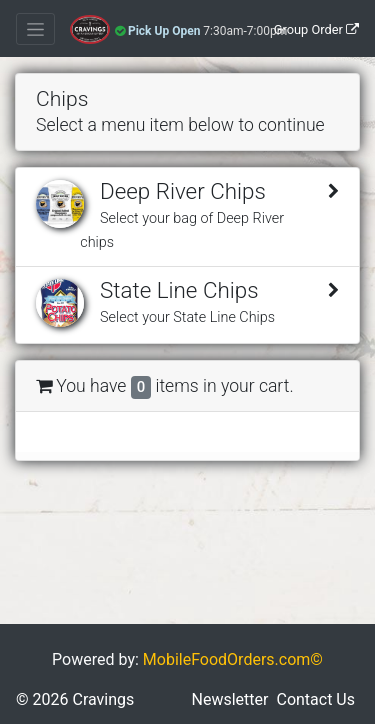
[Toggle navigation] (35, 29)
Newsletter (230, 699)
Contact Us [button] (315, 699)
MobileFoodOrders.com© (233, 659)
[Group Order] (316, 29)
